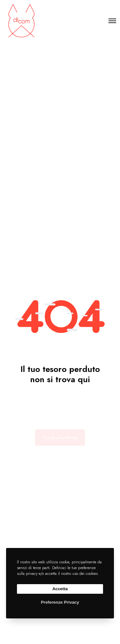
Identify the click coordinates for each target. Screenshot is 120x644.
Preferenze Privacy (60, 602)
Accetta (60, 589)
